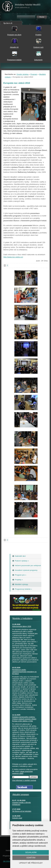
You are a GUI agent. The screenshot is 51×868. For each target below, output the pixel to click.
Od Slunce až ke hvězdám (22, 811)
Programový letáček (14, 60)
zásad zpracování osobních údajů (23, 772)
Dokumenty (38, 60)
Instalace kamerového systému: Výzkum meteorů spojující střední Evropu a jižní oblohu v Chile (24, 719)
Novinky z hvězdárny (23, 618)
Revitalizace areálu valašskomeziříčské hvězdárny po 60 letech (24, 672)
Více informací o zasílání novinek (24, 780)
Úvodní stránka (23, 74)
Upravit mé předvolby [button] (31, 863)
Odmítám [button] (31, 858)
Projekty (38, 35)
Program (34, 74)
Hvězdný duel (17, 818)
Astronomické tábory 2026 (22, 626)
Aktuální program (21, 795)
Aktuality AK (14, 47)
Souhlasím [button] (31, 852)
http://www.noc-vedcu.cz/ (13, 257)
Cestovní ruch (38, 47)
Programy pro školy (14, 35)
